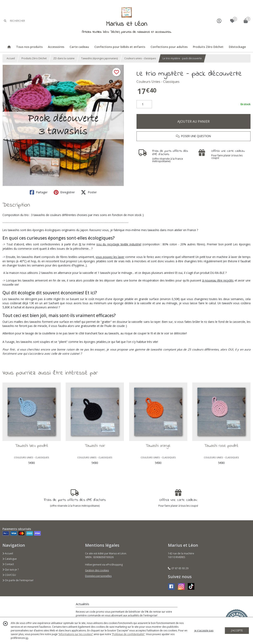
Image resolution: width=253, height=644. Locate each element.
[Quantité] (144, 104)
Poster (89, 192)
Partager (39, 192)
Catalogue (10, 559)
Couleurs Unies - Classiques (158, 82)
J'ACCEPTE (237, 630)
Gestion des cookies (97, 570)
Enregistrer (64, 192)
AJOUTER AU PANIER (194, 121)
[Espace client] (219, 21)
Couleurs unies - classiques (140, 58)
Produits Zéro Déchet (34, 58)
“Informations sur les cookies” (76, 634)
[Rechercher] (5, 21)
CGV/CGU (9, 575)
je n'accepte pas (204, 630)
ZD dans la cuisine (64, 58)
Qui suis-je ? (11, 570)
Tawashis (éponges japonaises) (99, 58)
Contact (8, 564)
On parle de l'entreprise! (18, 580)
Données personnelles (98, 576)
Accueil (11, 58)
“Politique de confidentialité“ (128, 634)
